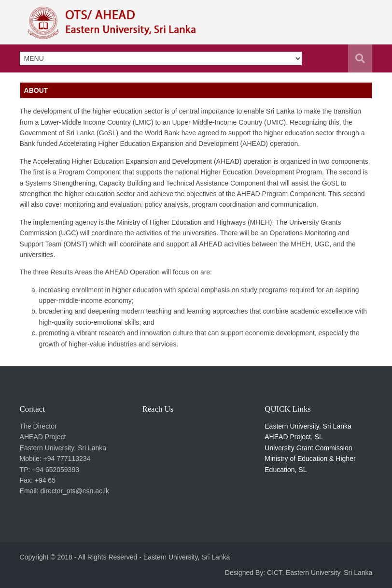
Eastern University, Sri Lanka (308, 426)
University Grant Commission (308, 448)
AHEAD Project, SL (294, 437)
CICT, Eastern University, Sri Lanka (320, 573)
